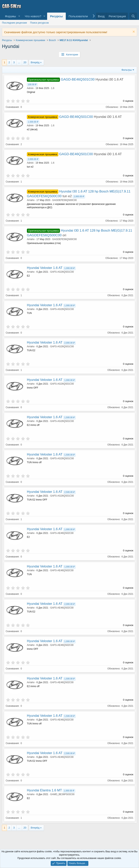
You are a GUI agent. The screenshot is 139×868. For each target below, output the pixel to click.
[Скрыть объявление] (133, 32)
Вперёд (35, 62)
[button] (19, 16)
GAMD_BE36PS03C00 (62, 794)
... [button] (19, 62)
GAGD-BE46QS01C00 (78, 79)
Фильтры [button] (127, 70)
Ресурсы (56, 16)
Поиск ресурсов (39, 23)
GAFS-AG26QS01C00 (62, 272)
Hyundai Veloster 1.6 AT (45, 268)
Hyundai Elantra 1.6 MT (44, 790)
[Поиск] (133, 16)
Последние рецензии (14, 23)
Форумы (10, 16)
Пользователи (78, 16)
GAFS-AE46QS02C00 (62, 533)
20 (25, 62)
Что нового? (33, 16)
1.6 (53, 88)
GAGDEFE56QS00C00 (64, 200)
